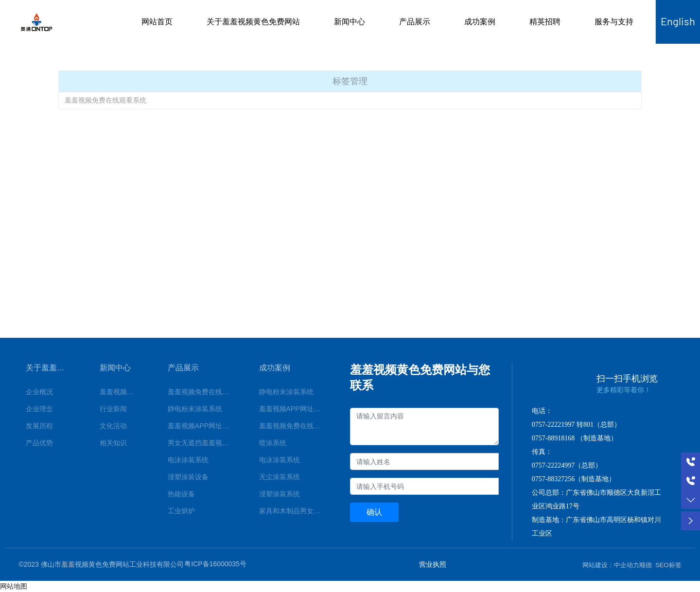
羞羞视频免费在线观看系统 (105, 100)
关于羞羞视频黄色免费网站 (253, 22)
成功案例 (480, 22)
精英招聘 (545, 22)
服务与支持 (614, 22)
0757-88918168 (553, 438)
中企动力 (627, 565)
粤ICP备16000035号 (215, 564)
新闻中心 (350, 22)
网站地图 (14, 586)
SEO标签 (668, 565)
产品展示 (415, 22)
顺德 (646, 565)
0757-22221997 (553, 425)
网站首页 (157, 22)
